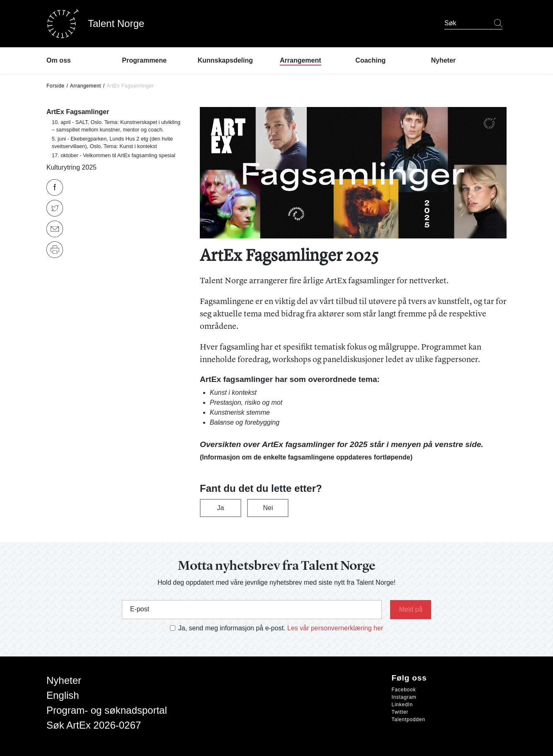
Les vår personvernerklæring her (335, 628)
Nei (268, 508)
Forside (56, 86)
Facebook (404, 690)
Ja (221, 508)
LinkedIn (402, 705)
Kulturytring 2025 (72, 167)
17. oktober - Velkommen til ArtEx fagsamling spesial (114, 155)
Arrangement (86, 86)
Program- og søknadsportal (107, 710)
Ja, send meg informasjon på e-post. (232, 628)
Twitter (400, 712)
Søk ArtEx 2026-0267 (94, 725)
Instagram (404, 697)
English (63, 695)
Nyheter (64, 680)
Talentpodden (409, 720)
